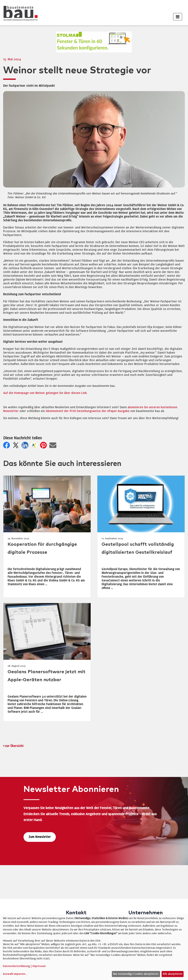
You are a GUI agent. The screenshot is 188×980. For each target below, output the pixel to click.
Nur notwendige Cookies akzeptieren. (136, 974)
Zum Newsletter (40, 837)
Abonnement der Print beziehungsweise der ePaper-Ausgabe (88, 411)
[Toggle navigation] (178, 17)
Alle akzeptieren (172, 974)
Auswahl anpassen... (15, 974)
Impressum (39, 966)
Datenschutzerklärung (16, 966)
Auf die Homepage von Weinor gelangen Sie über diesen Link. (45, 393)
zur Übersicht (14, 746)
